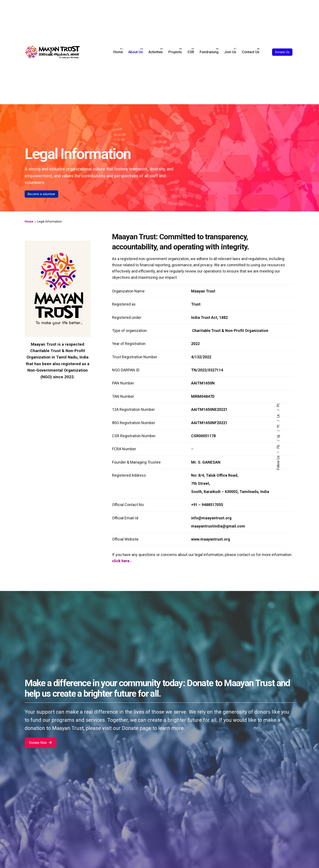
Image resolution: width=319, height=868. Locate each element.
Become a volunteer (41, 194)
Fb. (278, 446)
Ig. (278, 436)
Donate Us (282, 52)
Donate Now (40, 743)
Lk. (278, 415)
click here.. (122, 561)
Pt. (278, 405)
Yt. (278, 426)
